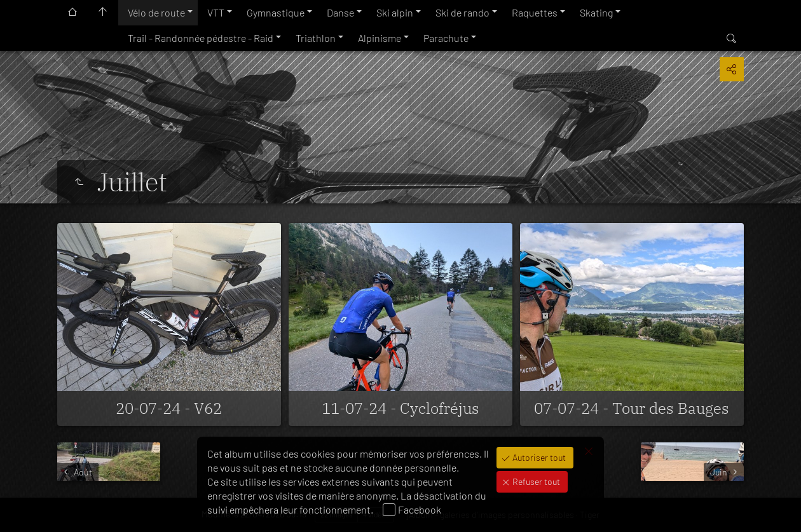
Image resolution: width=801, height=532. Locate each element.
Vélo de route (156, 12)
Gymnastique (276, 12)
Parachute (446, 38)
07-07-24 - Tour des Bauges (632, 408)
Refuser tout (535, 481)
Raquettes (535, 12)
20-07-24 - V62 (169, 408)
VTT (216, 12)
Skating (596, 12)
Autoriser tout (538, 457)
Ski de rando (462, 12)
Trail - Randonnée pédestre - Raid (201, 38)
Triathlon (316, 38)
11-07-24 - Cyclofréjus (400, 408)
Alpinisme (380, 38)
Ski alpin (395, 12)
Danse (340, 12)
